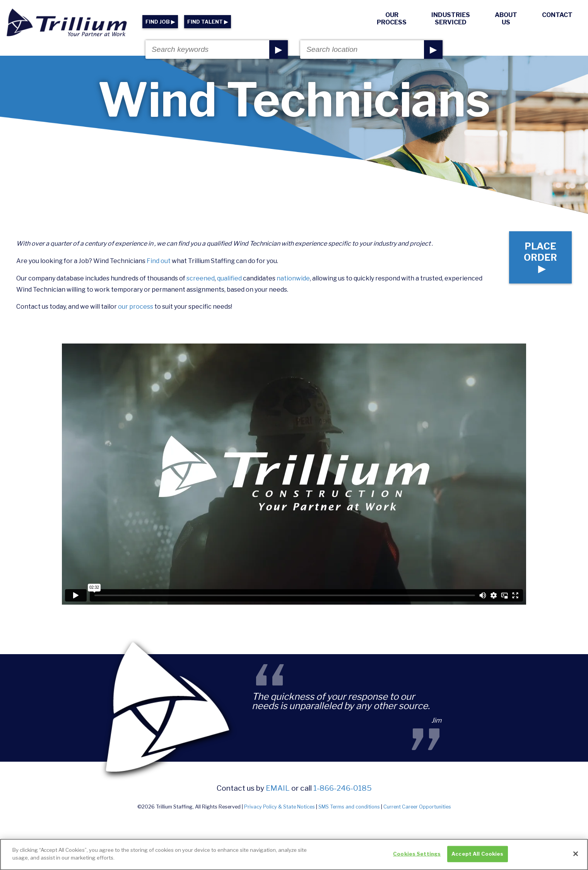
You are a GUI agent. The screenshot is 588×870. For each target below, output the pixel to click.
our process (136, 307)
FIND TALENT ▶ (208, 22)
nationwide (293, 278)
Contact (557, 15)
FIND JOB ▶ (160, 22)
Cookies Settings (417, 858)
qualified (229, 278)
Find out (159, 261)
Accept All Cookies (477, 858)
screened (201, 278)
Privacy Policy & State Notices (279, 807)
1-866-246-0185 (343, 788)
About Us (506, 19)
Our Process (392, 19)
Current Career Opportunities (417, 807)
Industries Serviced (451, 19)
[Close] (576, 858)
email (278, 788)
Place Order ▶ (540, 257)
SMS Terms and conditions (349, 807)
